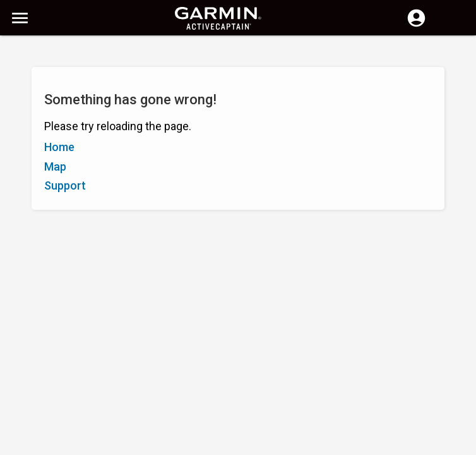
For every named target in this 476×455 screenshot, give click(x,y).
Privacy (208, 444)
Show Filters (38, 84)
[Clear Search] (234, 55)
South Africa (258, 444)
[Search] (106, 54)
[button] (460, 397)
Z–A (47, 112)
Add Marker (212, 112)
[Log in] (416, 25)
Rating (79, 112)
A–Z (20, 112)
